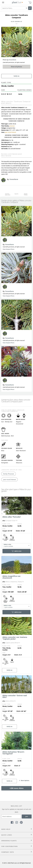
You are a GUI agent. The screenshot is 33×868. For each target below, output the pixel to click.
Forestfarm (10, 245)
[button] (27, 8)
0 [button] (30, 2)
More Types (26, 194)
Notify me (17, 76)
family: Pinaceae (9, 474)
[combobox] (16, 545)
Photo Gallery (7, 194)
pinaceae (12, 126)
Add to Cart (16, 551)
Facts (16, 194)
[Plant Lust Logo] (17, 2)
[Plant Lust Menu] (3, 2)
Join (27, 816)
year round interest (10, 132)
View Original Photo (9, 249)
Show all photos (17, 67)
